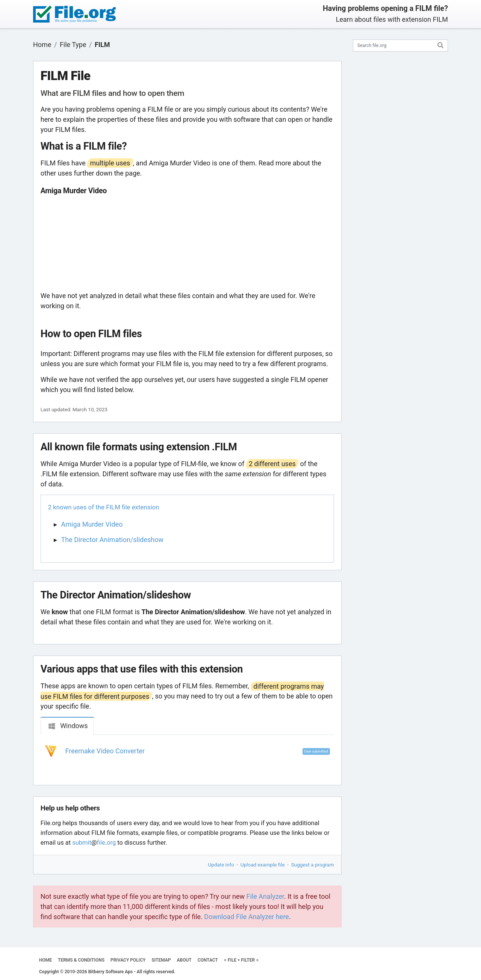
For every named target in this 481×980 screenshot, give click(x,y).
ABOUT (184, 960)
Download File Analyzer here (247, 917)
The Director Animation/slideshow (113, 540)
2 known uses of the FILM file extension (104, 507)
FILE (232, 960)
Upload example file (263, 865)
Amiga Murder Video (92, 524)
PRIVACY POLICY (128, 960)
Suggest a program (313, 865)
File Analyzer (265, 896)
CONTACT (208, 960)
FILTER (248, 960)
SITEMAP (161, 960)
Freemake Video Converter (105, 751)
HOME (45, 960)
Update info (221, 865)
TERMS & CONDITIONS (81, 960)
